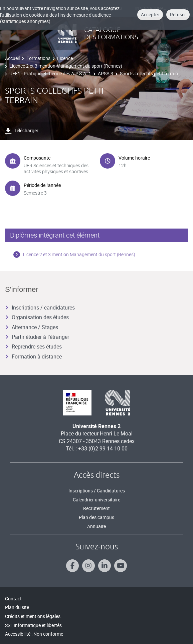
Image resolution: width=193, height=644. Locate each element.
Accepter (150, 14)
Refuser (178, 14)
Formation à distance (33, 356)
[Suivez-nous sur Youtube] (121, 566)
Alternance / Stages (32, 327)
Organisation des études (37, 317)
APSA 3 (106, 73)
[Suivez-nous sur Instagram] (88, 566)
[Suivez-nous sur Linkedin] (105, 566)
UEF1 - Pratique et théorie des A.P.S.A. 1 (50, 73)
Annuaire (96, 526)
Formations (38, 58)
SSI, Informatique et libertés (33, 625)
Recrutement (96, 508)
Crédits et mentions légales (33, 616)
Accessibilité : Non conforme (34, 634)
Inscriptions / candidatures (40, 308)
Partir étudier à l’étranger (37, 337)
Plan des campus (96, 517)
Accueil (12, 58)
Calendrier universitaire (96, 500)
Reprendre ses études (33, 346)
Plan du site (17, 607)
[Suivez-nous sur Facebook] (72, 566)
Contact (13, 599)
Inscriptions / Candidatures (97, 491)
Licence (65, 58)
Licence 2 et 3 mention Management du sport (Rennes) (66, 66)
